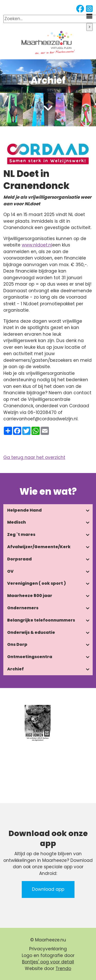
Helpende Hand (24, 510)
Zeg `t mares (21, 534)
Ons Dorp (17, 644)
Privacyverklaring (48, 949)
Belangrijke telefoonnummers (41, 620)
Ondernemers (23, 608)
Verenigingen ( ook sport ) (36, 583)
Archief (15, 669)
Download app (48, 889)
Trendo (63, 968)
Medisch (17, 522)
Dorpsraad (19, 559)
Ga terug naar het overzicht (34, 457)
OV (10, 571)
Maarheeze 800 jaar (30, 596)
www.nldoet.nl (37, 245)
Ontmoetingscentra (30, 657)
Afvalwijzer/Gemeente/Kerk (39, 547)
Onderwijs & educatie (31, 632)
